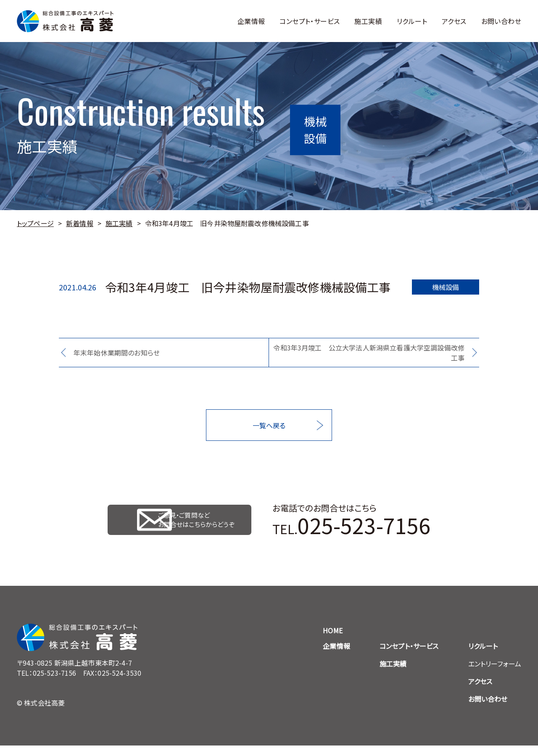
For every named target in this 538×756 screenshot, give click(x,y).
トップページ (35, 223)
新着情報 (80, 223)
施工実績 (368, 21)
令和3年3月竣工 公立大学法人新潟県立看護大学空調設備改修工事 (369, 353)
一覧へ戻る (269, 425)
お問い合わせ (501, 21)
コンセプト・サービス (310, 21)
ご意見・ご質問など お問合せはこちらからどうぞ (200, 525)
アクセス (454, 21)
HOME (333, 641)
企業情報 (251, 21)
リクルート (412, 21)
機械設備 (446, 287)
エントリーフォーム (495, 674)
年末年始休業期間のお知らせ (117, 353)
